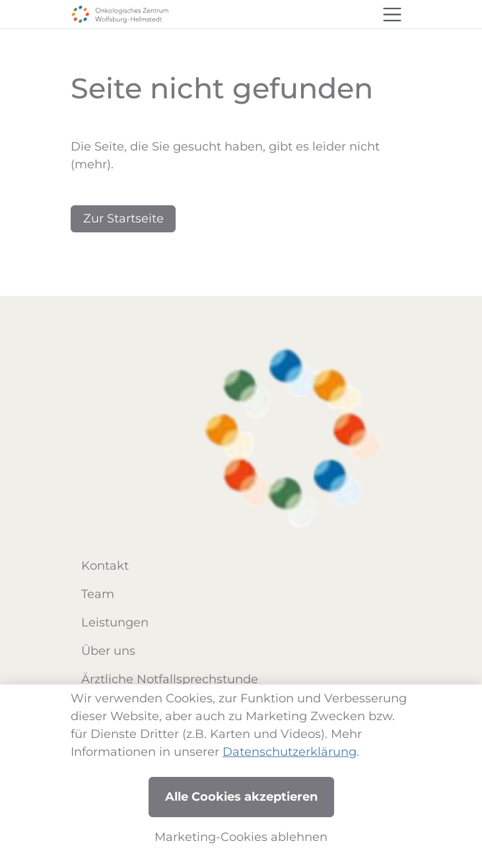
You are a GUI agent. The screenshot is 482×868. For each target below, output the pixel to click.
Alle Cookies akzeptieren (241, 797)
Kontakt (105, 566)
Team (98, 594)
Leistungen (115, 622)
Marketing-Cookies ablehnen (241, 837)
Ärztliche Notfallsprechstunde (170, 679)
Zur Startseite (123, 218)
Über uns (108, 651)
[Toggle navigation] (392, 15)
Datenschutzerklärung (290, 752)
